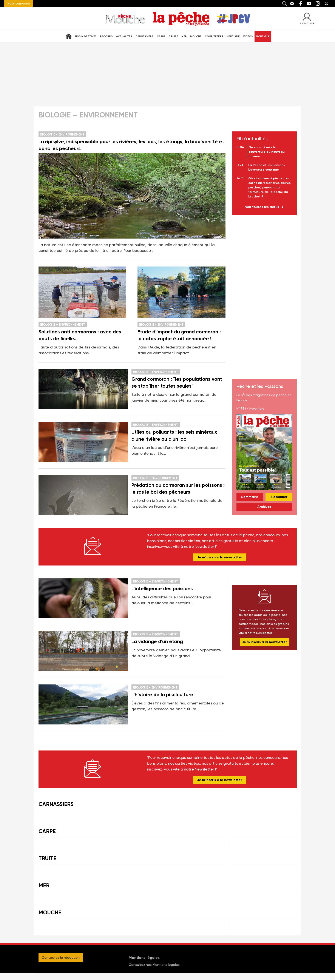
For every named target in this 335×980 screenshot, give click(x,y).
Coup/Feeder (214, 36)
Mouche (196, 36)
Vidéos (248, 36)
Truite (173, 36)
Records (106, 36)
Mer (184, 36)
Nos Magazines (86, 36)
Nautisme (233, 36)
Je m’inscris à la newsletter (220, 557)
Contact (292, 3)
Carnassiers (144, 36)
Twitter (326, 3)
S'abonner (279, 497)
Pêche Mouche (125, 19)
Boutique (263, 36)
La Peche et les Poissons (181, 19)
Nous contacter (19, 3)
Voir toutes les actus (262, 207)
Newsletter (93, 546)
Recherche (284, 3)
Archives (264, 507)
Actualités (124, 36)
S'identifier (307, 23)
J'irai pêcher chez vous (237, 19)
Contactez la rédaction (61, 958)
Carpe (161, 36)
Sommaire (250, 497)
